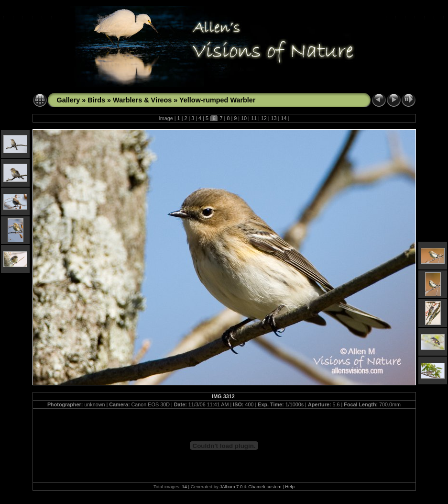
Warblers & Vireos (142, 100)
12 (264, 118)
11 (254, 118)
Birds (96, 100)
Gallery (69, 100)
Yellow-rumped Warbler (217, 100)
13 (274, 118)
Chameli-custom (265, 487)
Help (290, 487)
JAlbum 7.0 (231, 487)
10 (244, 118)
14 (284, 118)
